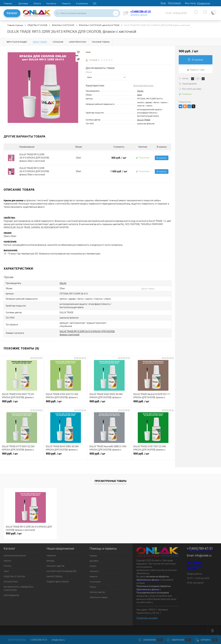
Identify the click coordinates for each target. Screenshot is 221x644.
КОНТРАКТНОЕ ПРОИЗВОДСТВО (62, 571)
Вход (163, 3)
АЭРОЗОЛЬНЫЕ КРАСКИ (15, 556)
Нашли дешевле (188, 84)
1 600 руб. (119, 171)
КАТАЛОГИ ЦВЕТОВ (55, 566)
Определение (203, 3)
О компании (82, 4)
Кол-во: (186, 78)
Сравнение (150, 640)
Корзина (206, 640)
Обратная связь (15, 640)
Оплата (37, 4)
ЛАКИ (6, 571)
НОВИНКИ (51, 556)
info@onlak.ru (203, 555)
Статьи (93, 587)
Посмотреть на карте (147, 618)
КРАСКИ (7, 561)
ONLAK (140, 91)
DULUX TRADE (144, 120)
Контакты (51, 4)
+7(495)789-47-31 (141, 11)
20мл (140, 95)
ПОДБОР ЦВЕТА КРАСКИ (58, 582)
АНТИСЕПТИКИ (11, 582)
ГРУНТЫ (8, 566)
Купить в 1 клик (196, 70)
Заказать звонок (139, 15)
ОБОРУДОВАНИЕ (11, 595)
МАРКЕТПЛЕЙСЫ (54, 576)
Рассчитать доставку (190, 89)
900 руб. (119, 158)
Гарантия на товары (99, 597)
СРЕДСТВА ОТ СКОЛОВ (14, 576)
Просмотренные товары (110, 481)
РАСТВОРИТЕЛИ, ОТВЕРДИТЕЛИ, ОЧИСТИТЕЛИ (19, 589)
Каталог (12, 13)
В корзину (162, 158)
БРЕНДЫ (51, 561)
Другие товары (148, 289)
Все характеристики (143, 86)
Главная (8, 4)
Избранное (179, 640)
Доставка (23, 4)
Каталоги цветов (97, 592)
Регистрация (174, 3)
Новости (66, 4)
